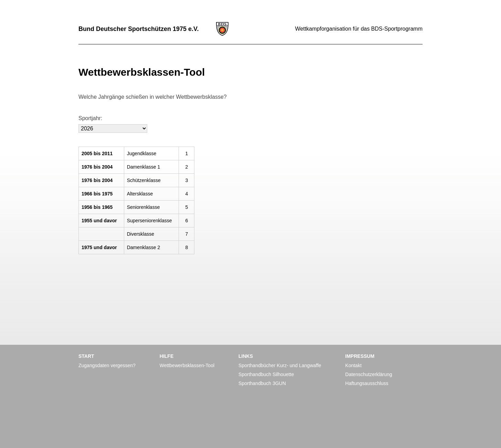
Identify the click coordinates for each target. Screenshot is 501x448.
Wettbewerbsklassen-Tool (187, 365)
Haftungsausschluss (367, 383)
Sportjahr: (90, 118)
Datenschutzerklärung (369, 374)
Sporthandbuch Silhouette (266, 374)
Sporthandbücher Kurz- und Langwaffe (280, 365)
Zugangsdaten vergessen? (107, 365)
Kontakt (353, 365)
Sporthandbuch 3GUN (262, 383)
